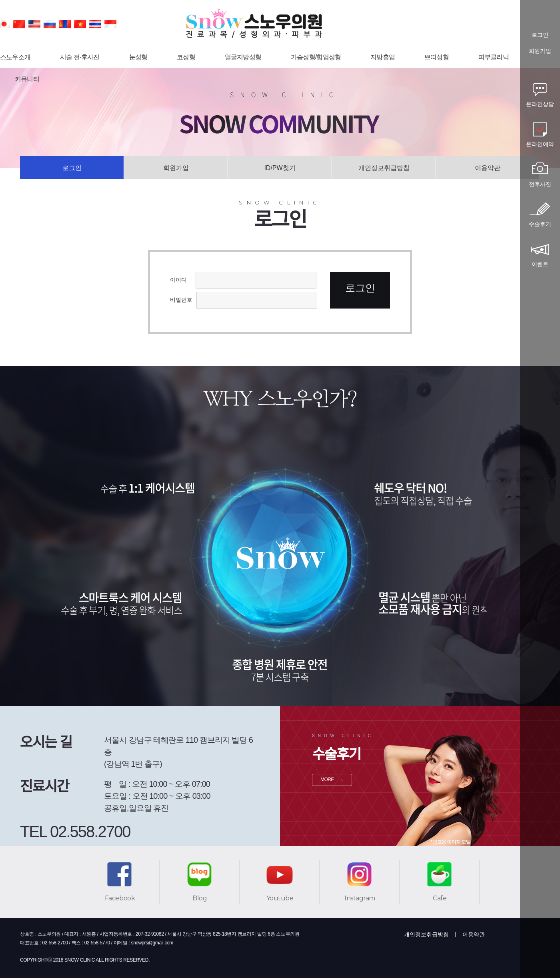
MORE (327, 780)
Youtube (280, 898)
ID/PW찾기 (280, 168)
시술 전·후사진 (80, 57)
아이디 (181, 280)
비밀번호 (181, 300)
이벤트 (540, 264)
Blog (200, 898)
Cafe (440, 898)
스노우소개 (15, 57)
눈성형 (138, 57)
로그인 (72, 168)
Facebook (120, 898)
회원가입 (176, 168)
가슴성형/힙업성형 (316, 57)
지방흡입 (383, 57)
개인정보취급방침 (384, 168)
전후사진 (540, 184)
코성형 (186, 57)
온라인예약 (540, 144)
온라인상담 (540, 104)
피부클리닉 (494, 57)
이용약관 (488, 168)
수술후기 (540, 224)
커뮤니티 (27, 79)
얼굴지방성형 (243, 57)
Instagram (360, 898)
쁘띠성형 (437, 57)
